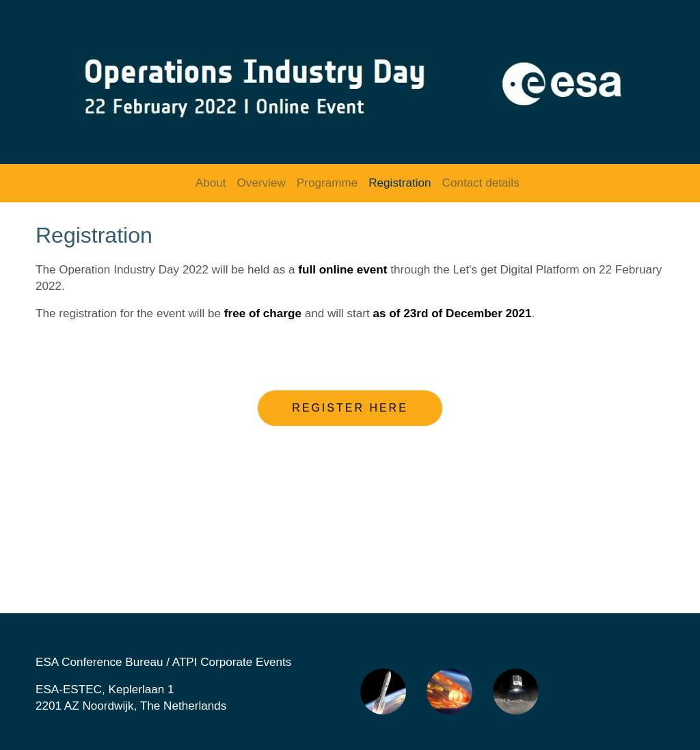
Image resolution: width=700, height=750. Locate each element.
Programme (327, 183)
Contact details (481, 183)
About (211, 183)
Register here (350, 408)
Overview (261, 183)
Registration (400, 183)
